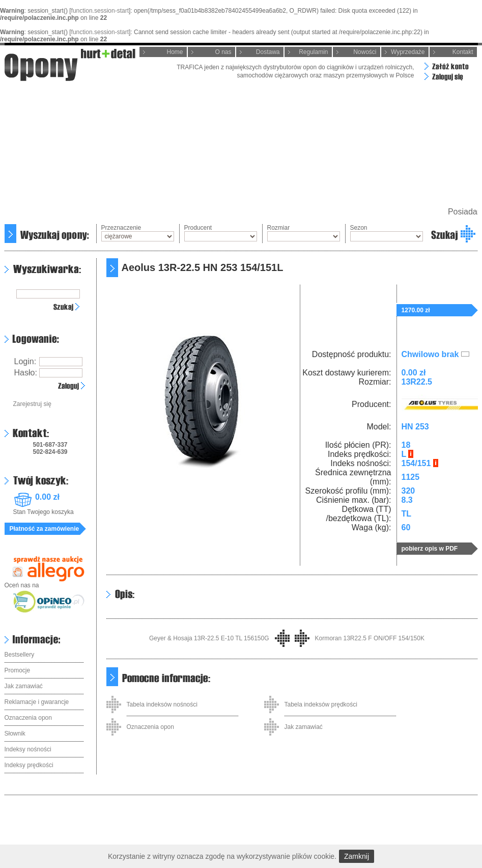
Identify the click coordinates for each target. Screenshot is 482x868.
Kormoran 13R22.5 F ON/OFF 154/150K (370, 638)
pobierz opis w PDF (430, 549)
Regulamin (313, 52)
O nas (223, 52)
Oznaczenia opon (28, 718)
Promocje (18, 670)
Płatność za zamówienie (45, 529)
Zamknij (357, 856)
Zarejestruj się (32, 404)
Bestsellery (20, 655)
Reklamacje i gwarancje (37, 702)
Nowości (365, 52)
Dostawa (268, 52)
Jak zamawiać (24, 686)
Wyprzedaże (408, 52)
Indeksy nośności (28, 749)
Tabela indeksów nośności (162, 704)
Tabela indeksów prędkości (321, 704)
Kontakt (463, 52)
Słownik (15, 734)
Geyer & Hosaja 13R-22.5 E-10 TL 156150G (209, 638)
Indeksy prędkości (29, 765)
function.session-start (100, 11)
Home (175, 52)
